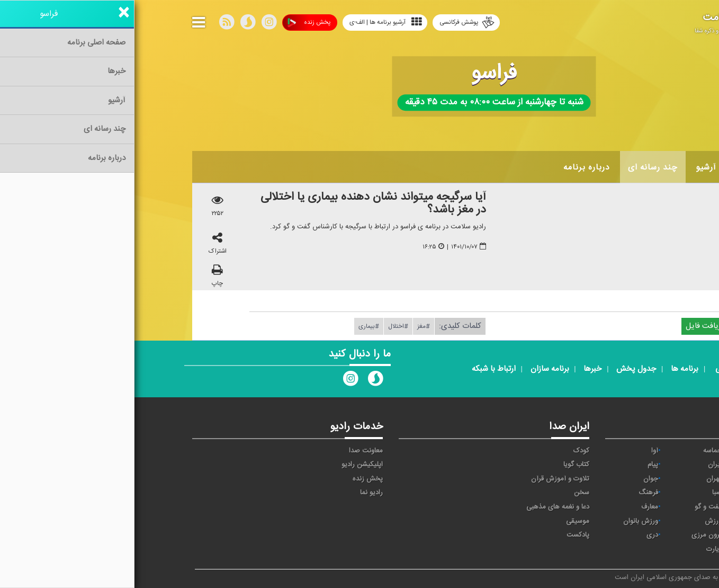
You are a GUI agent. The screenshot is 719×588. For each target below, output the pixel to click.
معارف (515, 507)
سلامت (641, 493)
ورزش (579, 521)
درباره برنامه (452, 167)
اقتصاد (642, 465)
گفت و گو (574, 507)
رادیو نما (237, 493)
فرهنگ (514, 493)
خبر (646, 451)
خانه (645, 167)
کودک (447, 451)
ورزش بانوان (506, 521)
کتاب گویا (442, 465)
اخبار (609, 167)
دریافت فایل (576, 326)
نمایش (641, 521)
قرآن (644, 507)
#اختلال (264, 326)
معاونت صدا (231, 451)
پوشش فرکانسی (332, 23)
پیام (518, 465)
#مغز (289, 326)
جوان (516, 479)
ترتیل (643, 479)
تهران (579, 479)
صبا (582, 493)
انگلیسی (639, 549)
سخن (447, 493)
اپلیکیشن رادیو (228, 465)
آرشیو (572, 167)
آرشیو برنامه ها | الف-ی (251, 22)
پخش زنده (174, 23)
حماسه (578, 451)
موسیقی (443, 521)
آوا (520, 451)
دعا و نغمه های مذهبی (423, 507)
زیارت (579, 549)
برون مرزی (572, 535)
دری (518, 535)
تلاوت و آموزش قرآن (426, 479)
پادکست (443, 535)
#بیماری (234, 326)
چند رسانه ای (518, 167)
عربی (644, 535)
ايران (580, 465)
